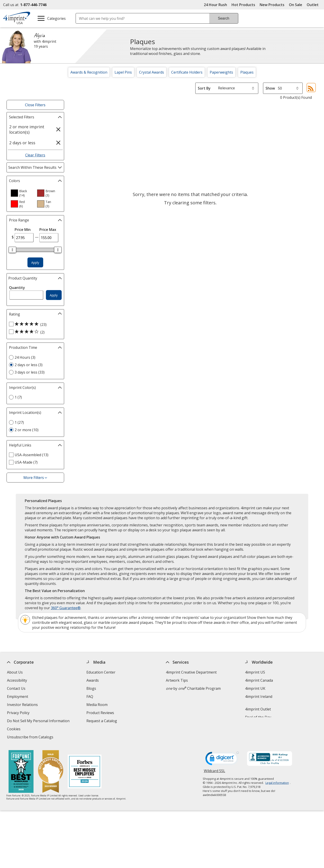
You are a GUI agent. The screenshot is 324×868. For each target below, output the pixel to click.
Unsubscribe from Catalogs (31, 738)
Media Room (97, 705)
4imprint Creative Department (191, 672)
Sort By (204, 88)
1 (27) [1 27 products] (19, 422)
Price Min (23, 230)
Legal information (277, 783)
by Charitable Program (193, 688)
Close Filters (35, 105)
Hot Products (243, 5)
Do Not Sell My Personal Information (39, 721)
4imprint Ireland (259, 697)
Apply (35, 263)
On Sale (296, 5)
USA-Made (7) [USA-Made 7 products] (26, 462)
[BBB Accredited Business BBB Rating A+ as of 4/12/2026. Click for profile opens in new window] (270, 759)
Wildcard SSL (215, 772)
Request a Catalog (102, 721)
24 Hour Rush (215, 5)
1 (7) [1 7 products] (18, 397)
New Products (272, 5)
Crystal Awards (152, 72)
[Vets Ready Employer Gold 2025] (51, 772)
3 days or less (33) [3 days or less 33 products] (30, 372)
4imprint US (255, 672)
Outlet (314, 5)
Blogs (91, 688)
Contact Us (16, 688)
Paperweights (221, 72)
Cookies (14, 729)
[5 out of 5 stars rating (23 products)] (34, 324)
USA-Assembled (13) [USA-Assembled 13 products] (31, 455)
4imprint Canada (259, 680)
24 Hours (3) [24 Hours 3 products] (25, 357)
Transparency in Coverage (109, 738)
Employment (18, 697)
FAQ (90, 697)
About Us (15, 672)
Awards (93, 680)
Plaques (247, 72)
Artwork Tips (177, 680)
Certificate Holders (187, 72)
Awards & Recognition (89, 72)
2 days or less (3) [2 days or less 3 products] (29, 365)
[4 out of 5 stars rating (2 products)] (34, 332)
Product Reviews (100, 713)
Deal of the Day (258, 717)
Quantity (17, 288)
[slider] (13, 250)
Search (224, 18)
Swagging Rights (101, 729)
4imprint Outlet (258, 709)
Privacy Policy (19, 713)
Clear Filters (35, 155)
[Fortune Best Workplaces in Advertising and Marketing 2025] (21, 772)
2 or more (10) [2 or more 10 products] (27, 430)
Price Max (48, 230)
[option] (22, 193)
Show (270, 88)
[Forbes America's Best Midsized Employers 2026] (85, 772)
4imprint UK (255, 688)
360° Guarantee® (66, 608)
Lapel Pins (123, 72)
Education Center (101, 672)
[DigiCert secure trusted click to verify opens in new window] (222, 760)
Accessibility (17, 680)
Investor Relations (23, 705)
